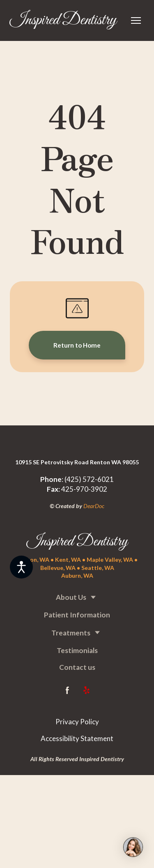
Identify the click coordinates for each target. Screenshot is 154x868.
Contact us (77, 667)
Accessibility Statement (77, 738)
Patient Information (77, 615)
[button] (77, 345)
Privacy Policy (77, 722)
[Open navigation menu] (136, 20)
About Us (71, 597)
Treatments (71, 633)
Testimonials (77, 650)
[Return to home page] (63, 20)
